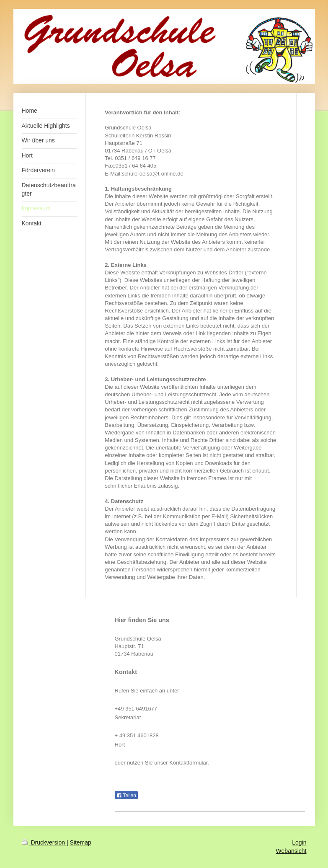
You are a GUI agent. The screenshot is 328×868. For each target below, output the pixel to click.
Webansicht (291, 851)
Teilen (126, 796)
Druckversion (44, 842)
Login (299, 842)
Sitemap (81, 842)
